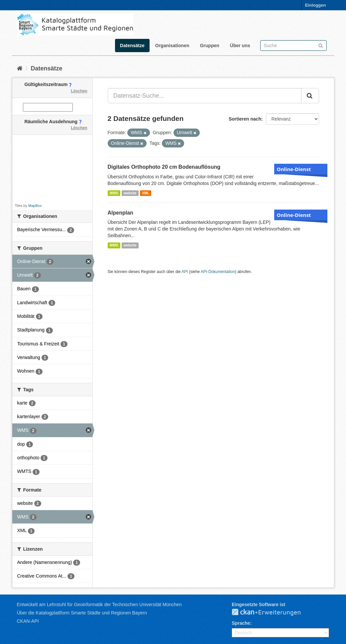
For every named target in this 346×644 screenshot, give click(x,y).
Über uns (240, 46)
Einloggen (316, 5)
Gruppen (209, 46)
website (130, 193)
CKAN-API (28, 621)
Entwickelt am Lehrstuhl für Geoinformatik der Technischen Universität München (99, 604)
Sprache (241, 623)
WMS (114, 193)
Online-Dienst (294, 169)
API (185, 272)
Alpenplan (120, 213)
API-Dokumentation (218, 272)
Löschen (79, 91)
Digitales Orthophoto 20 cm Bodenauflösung (164, 167)
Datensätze (132, 46)
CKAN (272, 612)
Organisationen (172, 46)
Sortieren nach (245, 119)
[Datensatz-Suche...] (205, 96)
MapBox (35, 206)
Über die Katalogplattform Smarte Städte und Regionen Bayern (82, 613)
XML (146, 193)
